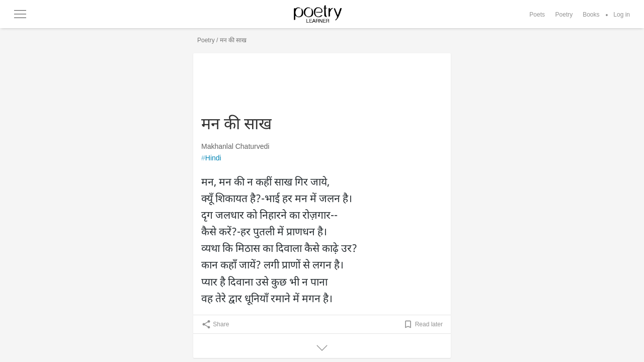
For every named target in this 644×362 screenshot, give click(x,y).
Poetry (564, 15)
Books (591, 15)
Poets (537, 15)
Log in (622, 15)
